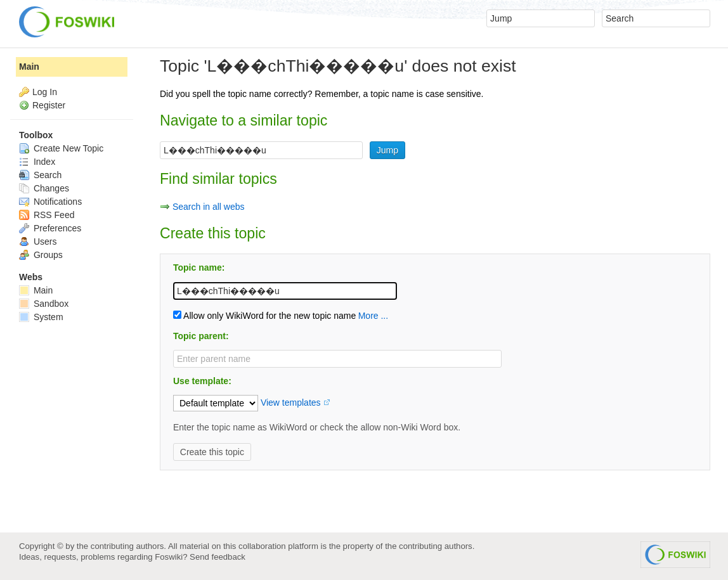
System (41, 317)
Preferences (50, 228)
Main (29, 67)
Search (40, 175)
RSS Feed (47, 215)
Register (49, 105)
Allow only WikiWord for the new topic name (264, 316)
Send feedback (218, 557)
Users (38, 242)
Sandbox (44, 304)
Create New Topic (61, 148)
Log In (45, 92)
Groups (41, 255)
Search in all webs (209, 207)
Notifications (50, 202)
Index (37, 162)
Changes (44, 188)
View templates (291, 403)
